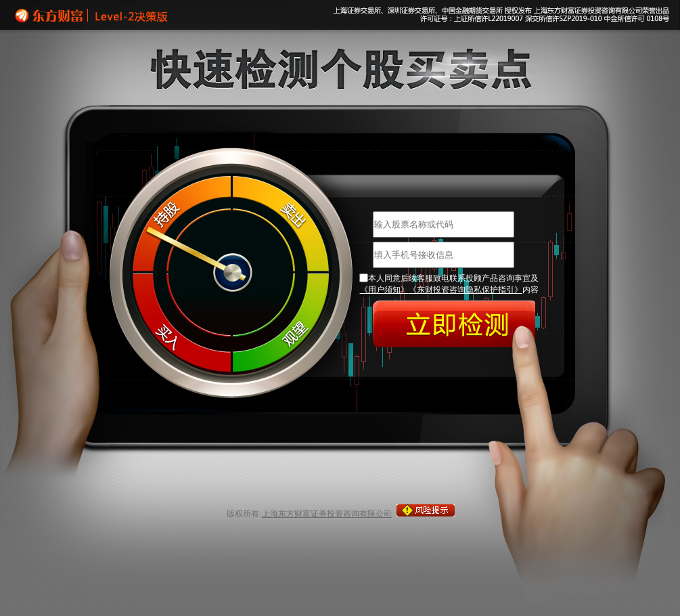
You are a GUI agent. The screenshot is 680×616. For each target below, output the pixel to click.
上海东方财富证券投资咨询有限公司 (327, 514)
